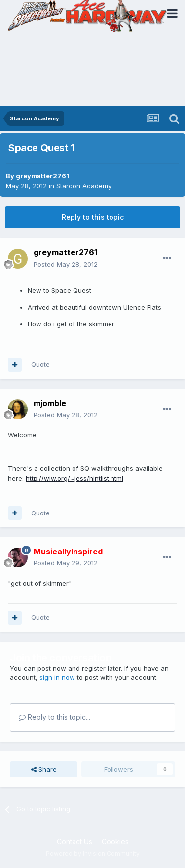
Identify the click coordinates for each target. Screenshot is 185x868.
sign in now (57, 677)
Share (44, 769)
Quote (40, 364)
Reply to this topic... (55, 717)
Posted (66, 264)
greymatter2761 (42, 176)
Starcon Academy (84, 186)
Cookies (115, 842)
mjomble (50, 403)
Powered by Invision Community (93, 853)
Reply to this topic (93, 217)
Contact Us (74, 842)
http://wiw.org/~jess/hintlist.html (74, 478)
